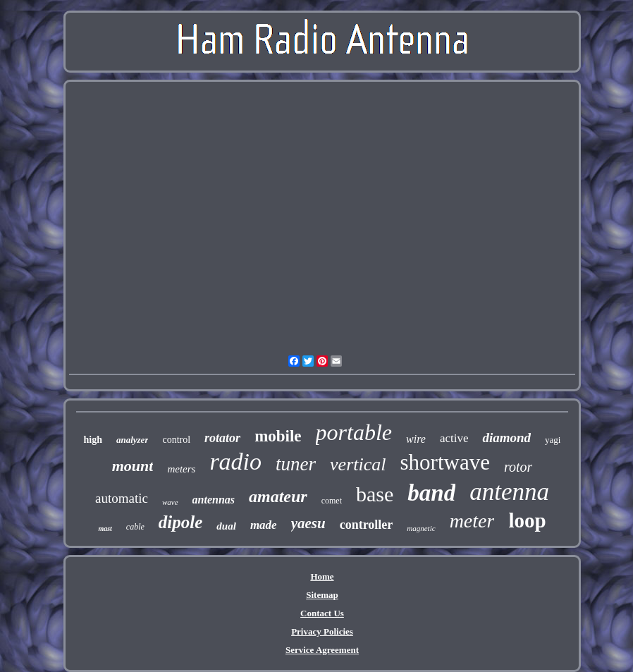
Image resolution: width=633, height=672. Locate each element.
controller (367, 525)
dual (226, 526)
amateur (278, 496)
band (431, 493)
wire (416, 439)
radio (235, 462)
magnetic (421, 528)
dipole (181, 522)
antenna (509, 492)
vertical (358, 464)
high (92, 440)
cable (135, 527)
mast (105, 529)
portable (354, 432)
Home (322, 576)
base (375, 494)
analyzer (133, 440)
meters (181, 469)
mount (133, 466)
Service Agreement (322, 650)
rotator (222, 438)
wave (170, 502)
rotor (518, 467)
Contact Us (322, 613)
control (176, 440)
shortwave (445, 462)
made (264, 525)
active (454, 438)
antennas (214, 500)
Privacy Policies (322, 631)
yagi (553, 440)
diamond (506, 438)
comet (332, 501)
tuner (296, 464)
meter (472, 521)
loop (527, 520)
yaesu (308, 523)
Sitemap (322, 595)
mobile (278, 436)
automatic (122, 498)
